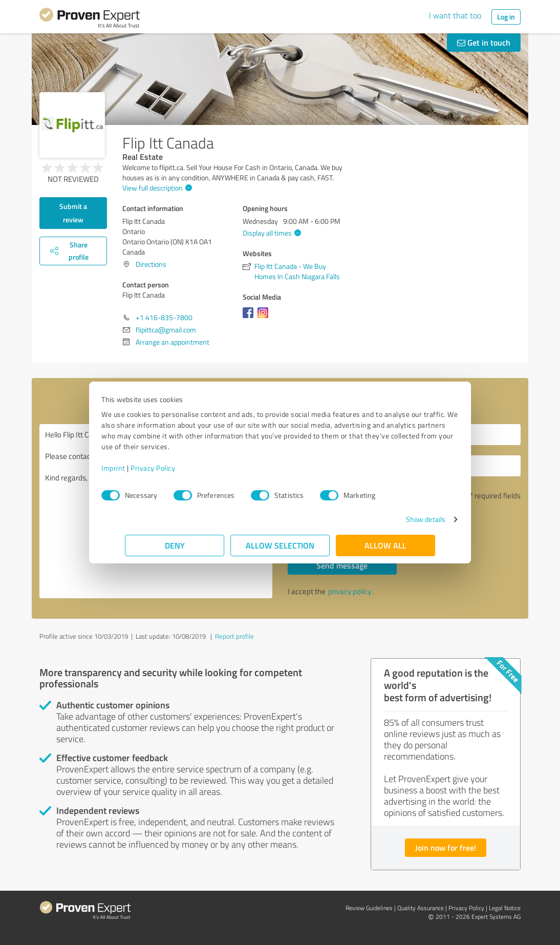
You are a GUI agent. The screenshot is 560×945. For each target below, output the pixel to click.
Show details (402, 519)
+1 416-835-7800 (164, 317)
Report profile (234, 636)
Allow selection (280, 545)
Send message (342, 565)
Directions (151, 264)
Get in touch (484, 42)
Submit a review (73, 213)
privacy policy (350, 591)
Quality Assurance (421, 908)
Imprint (137, 468)
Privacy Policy (176, 468)
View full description (156, 188)
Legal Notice (505, 908)
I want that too (455, 15)
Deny (175, 545)
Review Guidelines (369, 908)
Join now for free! (446, 847)
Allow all (385, 545)
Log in (506, 17)
